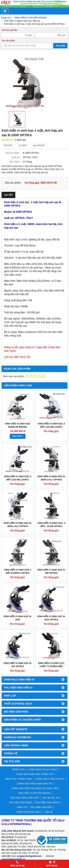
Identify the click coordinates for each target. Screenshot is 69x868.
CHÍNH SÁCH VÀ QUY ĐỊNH (43, 769)
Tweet (23, 145)
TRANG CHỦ (18, 769)
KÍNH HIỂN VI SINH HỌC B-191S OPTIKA (51, 618)
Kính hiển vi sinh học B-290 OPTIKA (51, 571)
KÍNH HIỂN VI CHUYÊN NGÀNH (34, 793)
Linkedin (39, 145)
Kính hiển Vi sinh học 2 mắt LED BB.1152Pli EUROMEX (51, 427)
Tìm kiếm (61, 46)
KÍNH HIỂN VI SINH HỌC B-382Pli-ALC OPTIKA (51, 478)
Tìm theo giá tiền (9, 30)
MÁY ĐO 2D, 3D (51, 798)
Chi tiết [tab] (8, 195)
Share (8, 145)
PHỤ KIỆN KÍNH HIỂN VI (48, 803)
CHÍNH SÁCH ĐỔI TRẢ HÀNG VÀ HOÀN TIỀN (34, 788)
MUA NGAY (18, 436)
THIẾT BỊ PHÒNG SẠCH (29, 812)
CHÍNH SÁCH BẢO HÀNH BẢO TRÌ (34, 784)
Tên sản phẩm (8, 41)
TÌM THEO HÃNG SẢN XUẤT (25, 798)
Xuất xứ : (16, 157)
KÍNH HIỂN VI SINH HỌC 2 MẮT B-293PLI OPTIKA (18, 571)
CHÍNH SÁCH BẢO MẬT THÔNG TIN (34, 774)
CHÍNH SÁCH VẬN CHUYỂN (50, 779)
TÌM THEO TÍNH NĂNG (20, 803)
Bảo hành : (15, 162)
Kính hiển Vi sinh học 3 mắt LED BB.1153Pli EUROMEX (18, 480)
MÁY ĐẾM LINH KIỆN (41, 807)
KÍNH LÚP (22, 807)
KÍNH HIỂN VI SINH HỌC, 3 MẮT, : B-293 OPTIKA (51, 525)
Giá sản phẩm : (13, 183)
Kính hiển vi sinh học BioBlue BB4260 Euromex (18, 427)
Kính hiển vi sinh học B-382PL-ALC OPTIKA (18, 525)
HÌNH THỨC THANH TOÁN (18, 779)
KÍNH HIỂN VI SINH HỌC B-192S (18, 618)
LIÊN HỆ (48, 812)
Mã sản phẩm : (13, 153)
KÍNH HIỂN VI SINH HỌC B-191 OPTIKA (18, 665)
